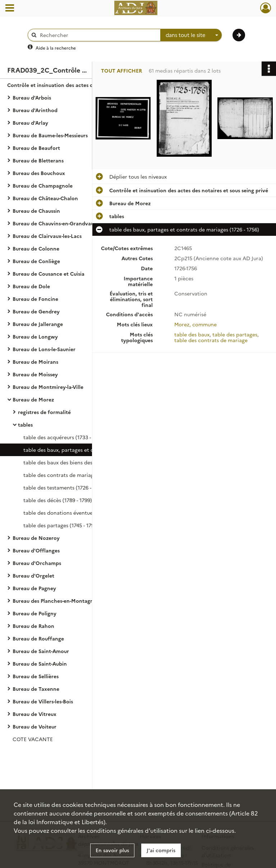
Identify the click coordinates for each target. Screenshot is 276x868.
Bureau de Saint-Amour (41, 651)
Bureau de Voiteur (34, 726)
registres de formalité (44, 412)
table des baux (192, 334)
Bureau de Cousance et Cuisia (49, 274)
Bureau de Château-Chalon (45, 198)
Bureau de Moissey (35, 374)
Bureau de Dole (31, 286)
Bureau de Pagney (34, 588)
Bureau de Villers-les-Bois (43, 701)
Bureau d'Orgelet (33, 575)
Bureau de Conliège (36, 261)
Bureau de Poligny (34, 613)
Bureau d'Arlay (30, 123)
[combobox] (191, 35)
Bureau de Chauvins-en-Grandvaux (55, 223)
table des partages (235, 334)
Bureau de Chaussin (36, 211)
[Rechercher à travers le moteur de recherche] (98, 35)
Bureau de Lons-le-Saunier (44, 349)
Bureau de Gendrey (36, 311)
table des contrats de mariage (211, 340)
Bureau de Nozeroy (36, 538)
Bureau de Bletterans (38, 160)
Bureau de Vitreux (34, 714)
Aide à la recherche (56, 48)
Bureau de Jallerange (38, 324)
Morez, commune (195, 324)
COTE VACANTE (33, 739)
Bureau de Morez (33, 399)
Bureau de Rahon (33, 626)
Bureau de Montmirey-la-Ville (48, 387)
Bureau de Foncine (35, 299)
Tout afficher (121, 71)
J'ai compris (161, 850)
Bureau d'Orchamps (37, 563)
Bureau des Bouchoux (39, 173)
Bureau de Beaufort (36, 148)
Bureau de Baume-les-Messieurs (50, 135)
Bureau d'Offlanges (36, 550)
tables (25, 424)
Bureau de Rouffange (38, 638)
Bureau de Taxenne (36, 689)
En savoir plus (112, 850)
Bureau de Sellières (36, 676)
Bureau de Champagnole (43, 185)
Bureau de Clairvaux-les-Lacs (47, 236)
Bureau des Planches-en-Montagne (54, 601)
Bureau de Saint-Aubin (40, 663)
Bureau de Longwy (35, 336)
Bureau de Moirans (35, 362)
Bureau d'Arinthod (35, 110)
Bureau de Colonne (36, 248)
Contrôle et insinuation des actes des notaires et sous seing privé (79, 85)
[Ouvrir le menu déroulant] (10, 9)
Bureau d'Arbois (32, 97)
